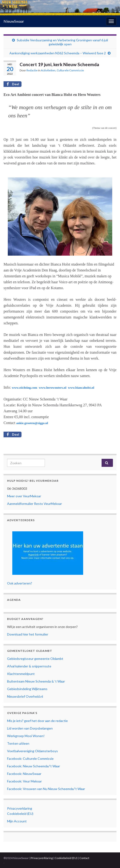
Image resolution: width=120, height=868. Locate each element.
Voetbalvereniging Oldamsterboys (32, 751)
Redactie (32, 70)
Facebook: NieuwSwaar (24, 774)
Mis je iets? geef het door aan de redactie (37, 721)
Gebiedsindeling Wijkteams (27, 689)
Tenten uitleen (18, 743)
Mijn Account (17, 821)
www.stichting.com (24, 388)
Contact (84, 858)
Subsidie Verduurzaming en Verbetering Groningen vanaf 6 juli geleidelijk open (62, 42)
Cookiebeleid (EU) (20, 814)
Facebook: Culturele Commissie (30, 758)
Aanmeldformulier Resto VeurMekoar (34, 504)
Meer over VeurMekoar (24, 496)
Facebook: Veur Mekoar (24, 781)
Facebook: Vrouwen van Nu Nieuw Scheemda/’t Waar (46, 789)
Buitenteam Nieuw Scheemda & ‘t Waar (36, 681)
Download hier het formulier (28, 634)
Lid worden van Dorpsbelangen (30, 728)
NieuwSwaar (14, 21)
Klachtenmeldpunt (21, 674)
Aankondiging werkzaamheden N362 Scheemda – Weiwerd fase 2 (58, 53)
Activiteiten (48, 70)
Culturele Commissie (70, 70)
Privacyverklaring (20, 808)
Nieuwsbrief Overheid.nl (25, 696)
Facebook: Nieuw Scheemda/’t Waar (34, 766)
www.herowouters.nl (53, 388)
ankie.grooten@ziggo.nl (32, 423)
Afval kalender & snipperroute (29, 666)
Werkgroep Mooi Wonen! (26, 736)
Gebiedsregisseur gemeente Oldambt (35, 659)
